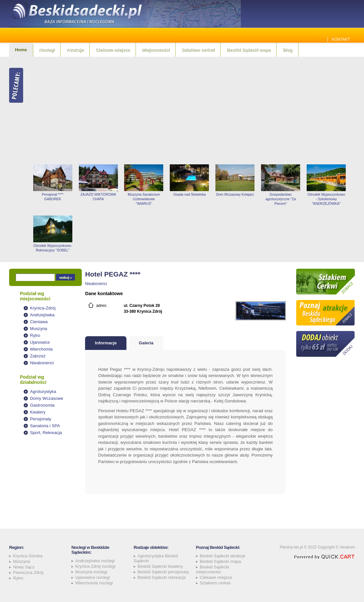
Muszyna (39, 329)
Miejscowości (156, 50)
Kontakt (341, 39)
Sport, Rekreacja (46, 433)
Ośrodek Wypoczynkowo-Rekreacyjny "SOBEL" (53, 248)
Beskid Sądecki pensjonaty (163, 572)
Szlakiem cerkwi (198, 50)
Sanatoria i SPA (45, 426)
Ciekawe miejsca (113, 50)
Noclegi (47, 50)
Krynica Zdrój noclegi (95, 566)
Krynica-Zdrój (43, 308)
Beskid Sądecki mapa (248, 50)
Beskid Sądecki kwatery (160, 566)
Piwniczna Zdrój (28, 572)
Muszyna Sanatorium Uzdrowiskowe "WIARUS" (144, 199)
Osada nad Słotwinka (189, 194)
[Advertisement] (192, 111)
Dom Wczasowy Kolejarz (235, 194)
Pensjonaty (41, 419)
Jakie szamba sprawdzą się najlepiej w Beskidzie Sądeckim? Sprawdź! (248, 39)
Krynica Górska (28, 556)
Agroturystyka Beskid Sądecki (156, 558)
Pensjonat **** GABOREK (53, 197)
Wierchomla (41, 349)
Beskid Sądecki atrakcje (223, 556)
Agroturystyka (43, 391)
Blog (287, 50)
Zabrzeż (38, 356)
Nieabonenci (42, 363)
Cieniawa (39, 322)
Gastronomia (42, 405)
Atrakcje (75, 50)
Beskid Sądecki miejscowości (212, 569)
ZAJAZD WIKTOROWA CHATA (98, 197)
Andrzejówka (42, 315)
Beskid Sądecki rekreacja (162, 577)
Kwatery (38, 412)
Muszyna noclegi (91, 572)
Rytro (35, 335)
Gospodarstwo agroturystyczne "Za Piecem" (281, 199)
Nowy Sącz (24, 567)
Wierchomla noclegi (94, 583)
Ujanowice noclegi (93, 577)
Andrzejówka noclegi (95, 561)
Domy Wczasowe (47, 398)
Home (21, 50)
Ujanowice (40, 342)
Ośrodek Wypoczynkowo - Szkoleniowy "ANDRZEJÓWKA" (326, 199)
